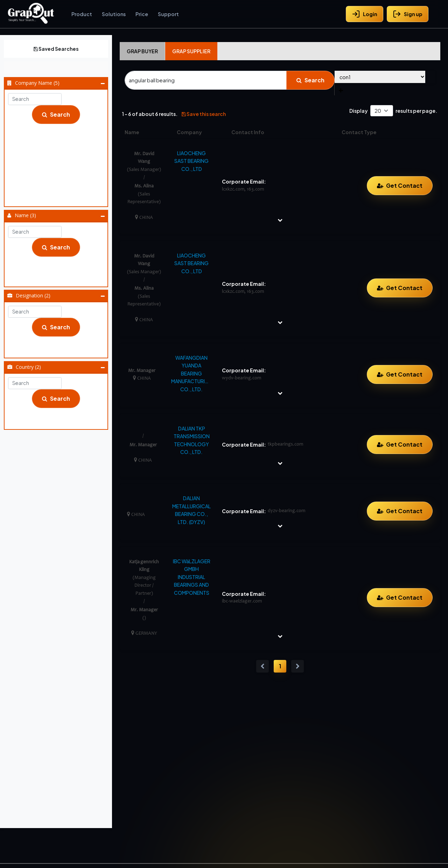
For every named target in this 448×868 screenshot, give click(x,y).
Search (56, 114)
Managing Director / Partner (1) (58, 341)
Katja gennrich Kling (144, 562)
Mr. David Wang (58, 270)
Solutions (114, 14)
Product (82, 14)
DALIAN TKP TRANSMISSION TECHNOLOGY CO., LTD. (192, 440)
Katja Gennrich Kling (58, 261)
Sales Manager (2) (58, 350)
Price (142, 14)
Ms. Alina (144, 186)
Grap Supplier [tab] (191, 51)
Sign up (408, 14)
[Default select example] (382, 111)
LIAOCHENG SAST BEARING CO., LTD (58, 181)
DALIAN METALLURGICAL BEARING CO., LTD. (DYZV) (191, 510)
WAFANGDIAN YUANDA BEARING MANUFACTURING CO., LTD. (191, 373)
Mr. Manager (58, 278)
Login (365, 14)
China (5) (58, 412)
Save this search (204, 114)
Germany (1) (58, 421)
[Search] (206, 80)
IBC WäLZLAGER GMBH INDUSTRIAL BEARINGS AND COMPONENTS (192, 577)
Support (168, 14)
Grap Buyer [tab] (142, 51)
